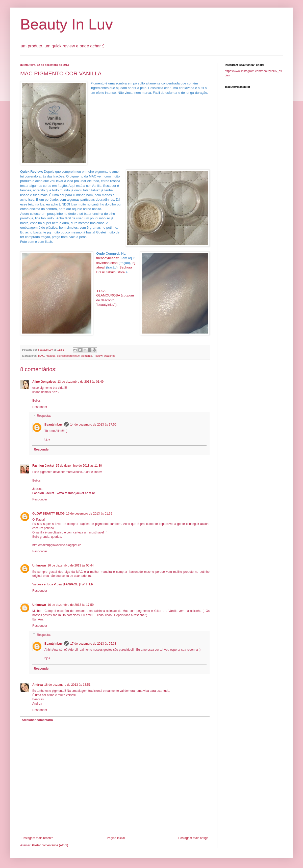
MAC (41, 356)
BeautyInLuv (54, 425)
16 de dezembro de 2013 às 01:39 (89, 514)
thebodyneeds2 (108, 258)
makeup (50, 356)
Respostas (44, 416)
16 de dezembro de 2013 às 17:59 (71, 605)
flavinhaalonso (107, 263)
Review (98, 356)
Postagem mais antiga (193, 838)
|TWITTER (86, 584)
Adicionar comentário (37, 720)
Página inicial (116, 838)
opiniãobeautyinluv (68, 356)
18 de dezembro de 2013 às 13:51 (67, 685)
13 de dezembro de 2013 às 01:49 (80, 382)
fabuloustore (116, 272)
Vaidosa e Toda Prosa (47, 584)
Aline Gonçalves (44, 382)
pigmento (86, 356)
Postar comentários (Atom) (50, 845)
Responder (40, 407)
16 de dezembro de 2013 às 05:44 (71, 565)
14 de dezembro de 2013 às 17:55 (93, 425)
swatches (109, 356)
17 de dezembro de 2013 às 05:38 (93, 644)
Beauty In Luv (67, 24)
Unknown (39, 565)
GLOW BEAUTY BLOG (48, 514)
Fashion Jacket (43, 466)
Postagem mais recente (37, 838)
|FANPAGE (70, 584)
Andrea (37, 685)
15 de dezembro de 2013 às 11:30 (79, 466)
